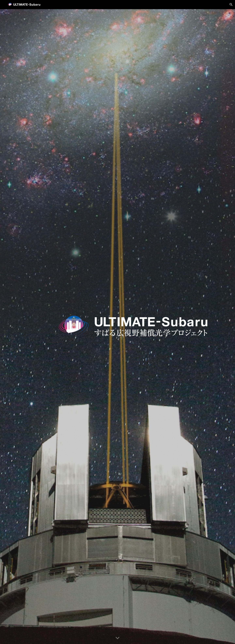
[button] (231, 5)
